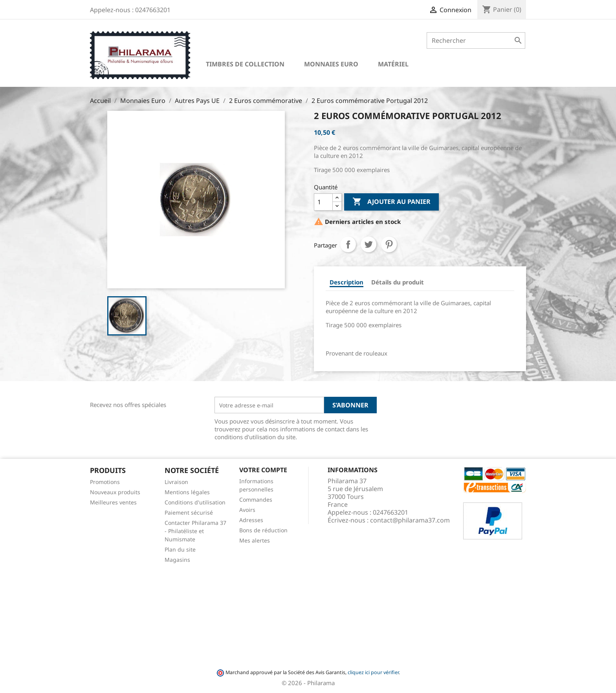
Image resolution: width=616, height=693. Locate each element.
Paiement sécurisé (189, 512)
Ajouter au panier (391, 202)
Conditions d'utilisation (195, 502)
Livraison (176, 482)
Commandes (256, 500)
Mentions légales (187, 492)
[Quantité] (323, 202)
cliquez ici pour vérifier (373, 672)
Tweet (368, 244)
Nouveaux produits (115, 492)
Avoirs (247, 510)
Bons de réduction (263, 530)
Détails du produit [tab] (398, 282)
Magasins (177, 560)
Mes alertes (255, 540)
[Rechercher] (476, 40)
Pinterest (389, 244)
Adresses (251, 520)
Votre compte (263, 470)
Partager (348, 244)
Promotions (105, 482)
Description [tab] (346, 282)
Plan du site (180, 549)
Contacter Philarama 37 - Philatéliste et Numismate (195, 531)
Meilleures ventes (113, 502)
